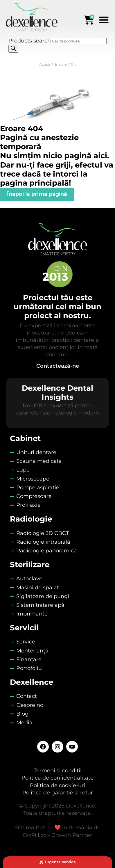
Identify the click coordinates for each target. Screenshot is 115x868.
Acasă (45, 64)
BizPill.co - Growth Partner (57, 835)
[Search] (13, 49)
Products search (30, 41)
